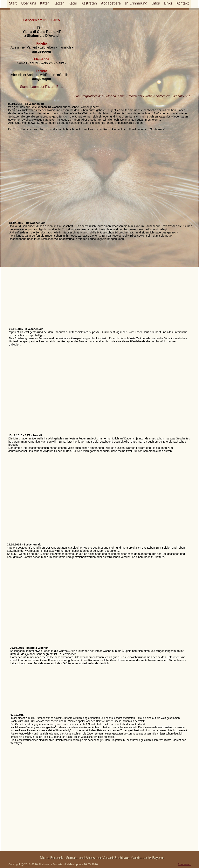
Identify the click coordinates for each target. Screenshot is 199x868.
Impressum (185, 864)
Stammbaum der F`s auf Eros (41, 87)
